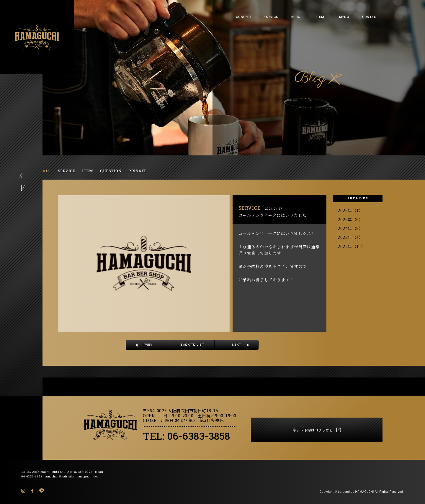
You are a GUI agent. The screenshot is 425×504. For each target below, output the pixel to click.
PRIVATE (138, 171)
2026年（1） (350, 210)
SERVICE (271, 17)
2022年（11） (352, 246)
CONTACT (370, 17)
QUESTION (111, 171)
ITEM (320, 17)
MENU (344, 17)
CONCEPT (244, 17)
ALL (47, 171)
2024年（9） (350, 228)
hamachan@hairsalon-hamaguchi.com (72, 476)
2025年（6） (350, 219)
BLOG (296, 17)
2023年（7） (350, 237)
